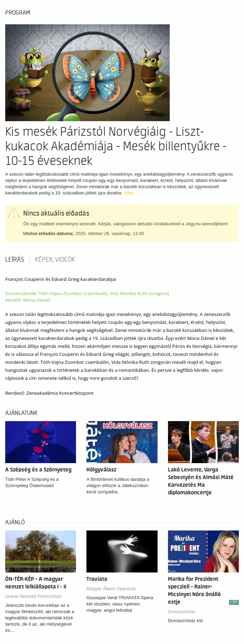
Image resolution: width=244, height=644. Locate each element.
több (129, 193)
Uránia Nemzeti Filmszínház (33, 596)
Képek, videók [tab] (55, 260)
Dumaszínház (182, 612)
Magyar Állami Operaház (111, 589)
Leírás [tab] (15, 260)
